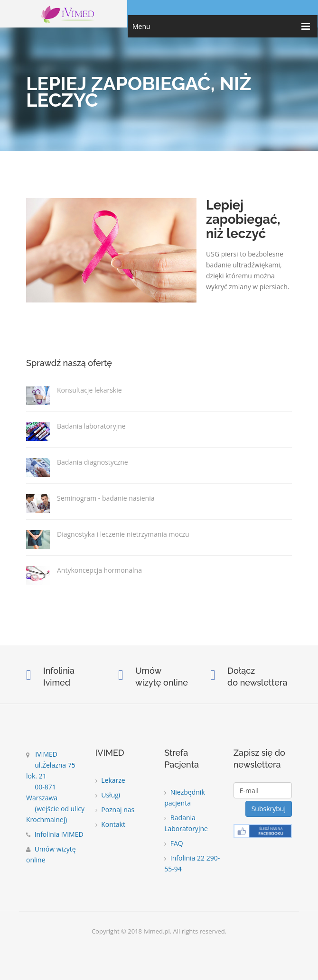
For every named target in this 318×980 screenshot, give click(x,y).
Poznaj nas (115, 810)
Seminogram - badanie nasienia (106, 498)
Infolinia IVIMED (55, 834)
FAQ (174, 843)
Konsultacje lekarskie (89, 390)
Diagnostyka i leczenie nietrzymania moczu (123, 534)
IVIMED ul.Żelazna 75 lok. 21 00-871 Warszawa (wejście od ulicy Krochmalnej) (55, 787)
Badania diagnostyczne (93, 462)
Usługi (108, 795)
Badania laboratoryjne (91, 426)
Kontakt (110, 824)
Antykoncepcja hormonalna (99, 570)
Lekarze (110, 780)
